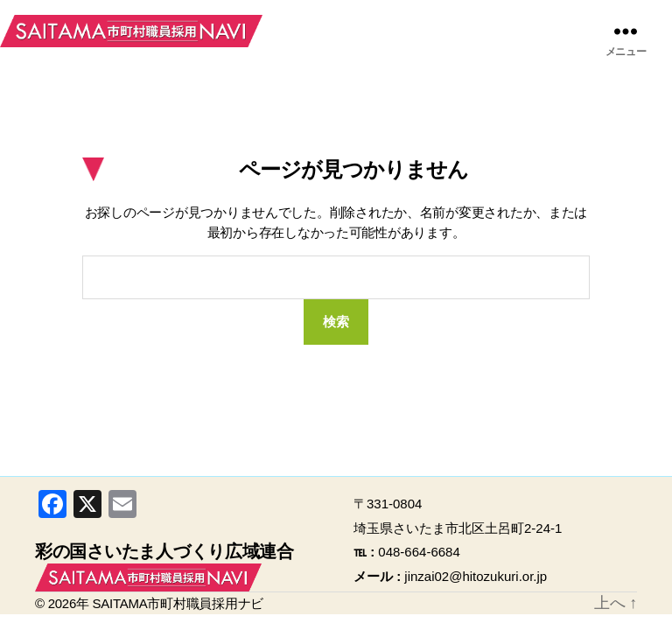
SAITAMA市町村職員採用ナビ (131, 31)
